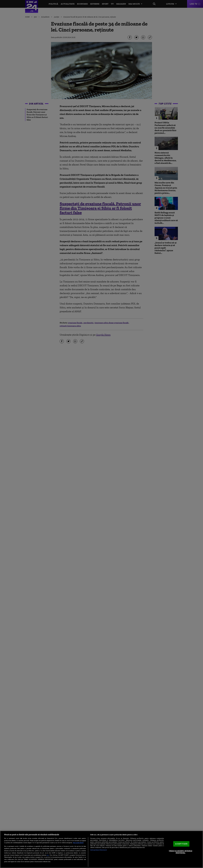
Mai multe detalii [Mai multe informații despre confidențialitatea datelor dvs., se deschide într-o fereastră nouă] (78, 843)
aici (48, 855)
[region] (102, 849)
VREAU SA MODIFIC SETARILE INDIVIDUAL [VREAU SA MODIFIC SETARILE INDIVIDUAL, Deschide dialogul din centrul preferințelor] (181, 852)
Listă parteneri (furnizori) (98, 850)
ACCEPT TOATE (181, 844)
